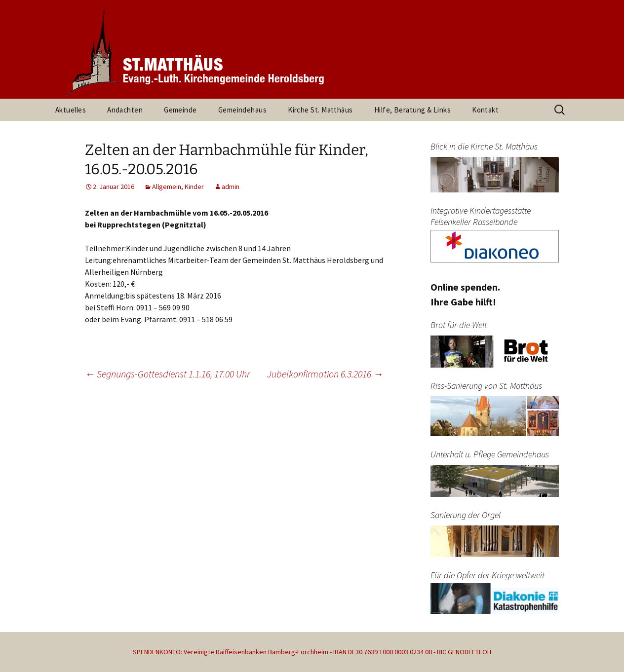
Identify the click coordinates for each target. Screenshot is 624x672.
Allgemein (167, 187)
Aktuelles (71, 110)
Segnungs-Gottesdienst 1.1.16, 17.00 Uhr (167, 374)
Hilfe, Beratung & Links (412, 110)
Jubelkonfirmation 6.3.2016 (325, 374)
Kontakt (485, 110)
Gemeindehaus (242, 110)
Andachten (125, 110)
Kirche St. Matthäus (320, 110)
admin (231, 187)
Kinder (194, 187)
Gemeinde (180, 110)
